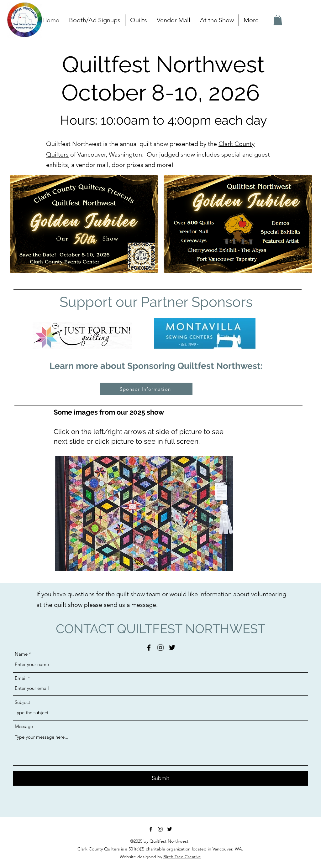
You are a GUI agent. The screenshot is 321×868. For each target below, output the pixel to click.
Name (21, 654)
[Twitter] (172, 648)
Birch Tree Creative (182, 857)
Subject (22, 702)
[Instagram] (160, 648)
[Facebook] (149, 648)
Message (24, 726)
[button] (139, 20)
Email (21, 678)
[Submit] (160, 778)
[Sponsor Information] (146, 389)
